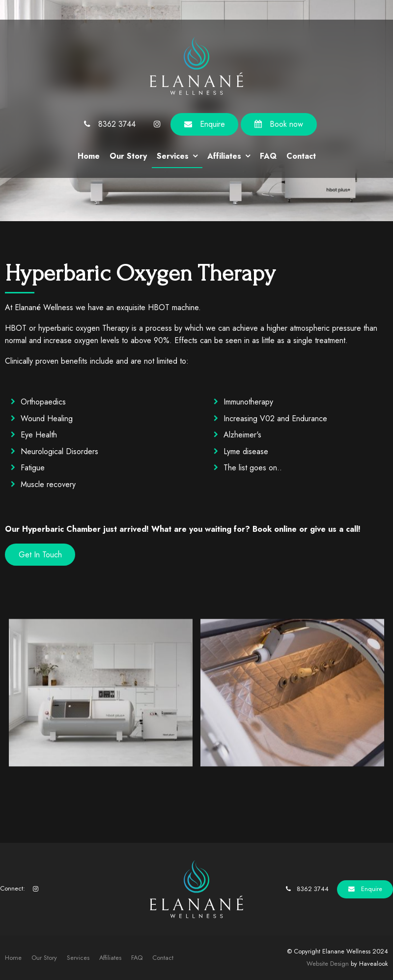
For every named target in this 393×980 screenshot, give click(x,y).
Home (89, 156)
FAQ (268, 156)
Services (173, 156)
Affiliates (224, 156)
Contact (301, 156)
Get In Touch (40, 555)
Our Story (128, 156)
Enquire (212, 124)
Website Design (328, 964)
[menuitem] (13, 958)
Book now (286, 124)
